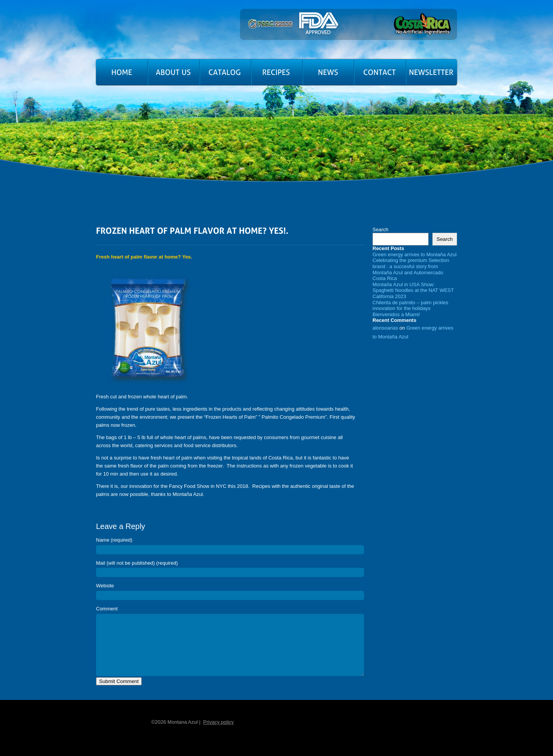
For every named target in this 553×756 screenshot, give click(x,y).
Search (380, 230)
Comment (107, 609)
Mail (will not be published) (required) (137, 563)
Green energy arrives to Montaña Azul (415, 254)
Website (105, 586)
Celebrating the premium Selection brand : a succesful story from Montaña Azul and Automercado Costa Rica (411, 269)
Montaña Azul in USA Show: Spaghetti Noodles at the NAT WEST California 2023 (413, 290)
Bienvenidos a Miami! (396, 314)
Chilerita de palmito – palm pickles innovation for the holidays (410, 306)
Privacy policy (218, 734)
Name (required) (114, 540)
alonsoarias (385, 328)
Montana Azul (139, 32)
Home (119, 733)
